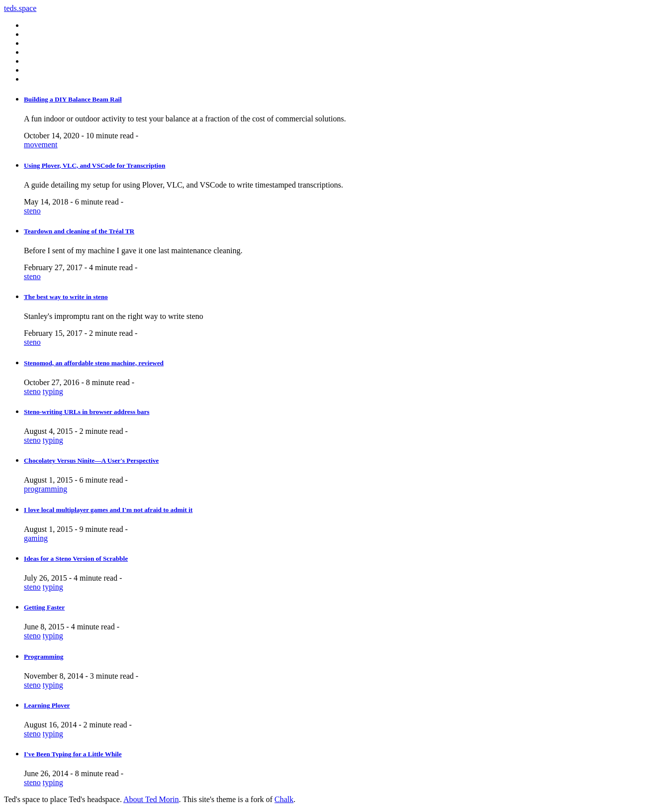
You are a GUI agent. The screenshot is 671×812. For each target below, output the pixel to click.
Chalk (284, 799)
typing (53, 391)
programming (46, 489)
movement (41, 145)
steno (32, 211)
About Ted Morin (151, 799)
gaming (36, 538)
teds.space (20, 8)
